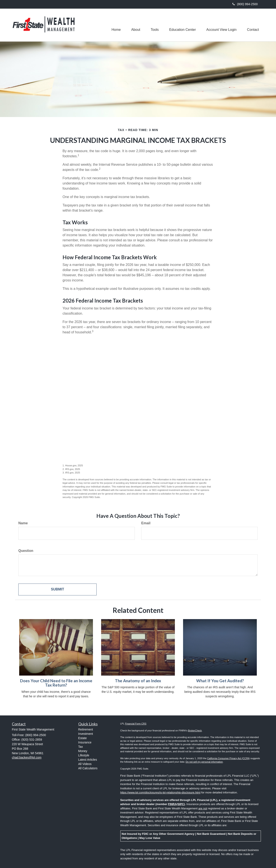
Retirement (86, 729)
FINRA (172, 804)
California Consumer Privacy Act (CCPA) (229, 758)
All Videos (85, 764)
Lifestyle (84, 755)
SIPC (181, 804)
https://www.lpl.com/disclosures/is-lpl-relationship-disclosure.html (160, 792)
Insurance (85, 742)
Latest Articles (88, 760)
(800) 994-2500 (245, 4)
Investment (86, 734)
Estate (83, 738)
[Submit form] (57, 589)
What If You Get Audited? (220, 681)
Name (23, 523)
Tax (81, 747)
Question (26, 551)
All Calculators (88, 768)
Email (146, 523)
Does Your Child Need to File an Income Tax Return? (56, 683)
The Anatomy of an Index (138, 681)
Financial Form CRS (136, 724)
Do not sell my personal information (204, 762)
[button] (134, 25)
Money (83, 751)
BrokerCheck (195, 731)
